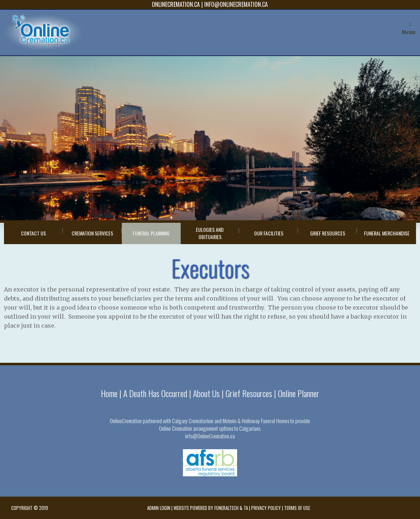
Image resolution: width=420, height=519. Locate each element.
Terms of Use (297, 508)
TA (246, 508)
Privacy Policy (266, 508)
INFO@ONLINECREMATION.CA (236, 4)
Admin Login (159, 508)
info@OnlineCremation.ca (210, 436)
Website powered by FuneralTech (206, 508)
